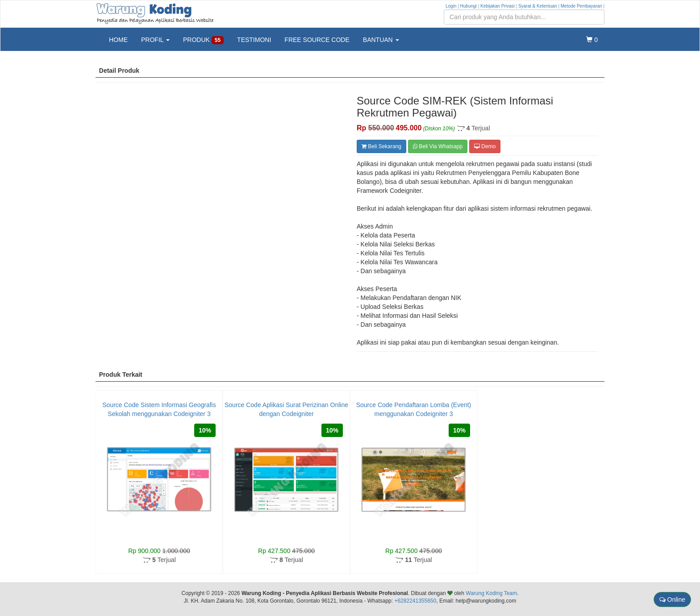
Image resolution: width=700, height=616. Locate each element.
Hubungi (469, 6)
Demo (485, 146)
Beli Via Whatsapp (438, 146)
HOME (118, 40)
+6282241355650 (415, 601)
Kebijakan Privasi (498, 6)
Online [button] (672, 599)
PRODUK (203, 40)
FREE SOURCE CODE (317, 40)
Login (451, 6)
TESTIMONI (254, 40)
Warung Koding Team (491, 593)
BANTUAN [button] (381, 40)
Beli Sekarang (381, 146)
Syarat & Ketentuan (538, 6)
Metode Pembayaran (581, 6)
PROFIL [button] (155, 40)
